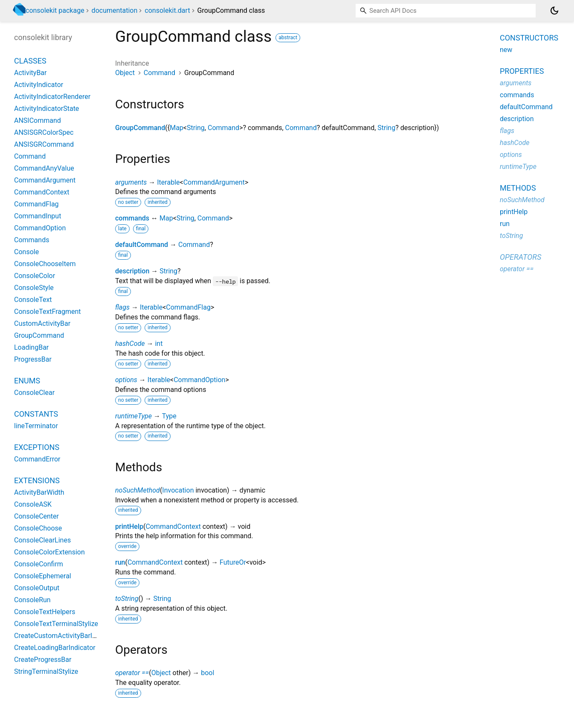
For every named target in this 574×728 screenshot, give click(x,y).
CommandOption (199, 380)
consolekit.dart (167, 10)
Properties (522, 71)
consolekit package (55, 10)
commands (132, 218)
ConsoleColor (35, 276)
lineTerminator (36, 426)
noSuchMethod (138, 490)
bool (207, 673)
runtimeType (133, 416)
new (506, 50)
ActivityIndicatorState (46, 109)
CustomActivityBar (42, 323)
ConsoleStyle (34, 288)
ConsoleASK (33, 504)
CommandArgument (214, 182)
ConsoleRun (32, 600)
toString (127, 599)
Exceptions (37, 447)
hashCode (130, 344)
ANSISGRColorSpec (44, 132)
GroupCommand (140, 128)
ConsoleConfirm (39, 564)
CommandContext (173, 526)
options (126, 380)
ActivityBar (30, 73)
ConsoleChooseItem (45, 264)
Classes (30, 61)
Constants (36, 414)
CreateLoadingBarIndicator (55, 648)
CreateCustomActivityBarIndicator (66, 636)
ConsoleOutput (37, 588)
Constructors (529, 38)
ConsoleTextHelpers (45, 612)
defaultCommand (142, 245)
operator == (132, 673)
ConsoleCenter (36, 516)
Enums (27, 381)
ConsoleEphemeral (43, 576)
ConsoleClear (34, 393)
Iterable (168, 182)
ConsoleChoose (38, 528)
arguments (131, 182)
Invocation (178, 490)
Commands (32, 240)
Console (26, 252)
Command (159, 73)
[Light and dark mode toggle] (554, 11)
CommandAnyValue (44, 168)
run (120, 562)
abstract (288, 38)
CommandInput (38, 216)
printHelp (129, 526)
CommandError (37, 459)
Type (169, 416)
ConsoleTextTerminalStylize (56, 624)
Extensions (37, 480)
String (196, 128)
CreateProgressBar (43, 660)
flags (122, 307)
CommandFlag (188, 307)
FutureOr (233, 562)
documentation (115, 10)
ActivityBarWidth (39, 492)
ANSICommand (38, 120)
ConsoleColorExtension (49, 552)
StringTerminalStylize (46, 671)
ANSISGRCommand (44, 144)
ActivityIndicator (39, 85)
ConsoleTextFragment (48, 312)
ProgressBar (33, 359)
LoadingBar (31, 347)
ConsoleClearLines (42, 540)
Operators (520, 257)
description (132, 271)
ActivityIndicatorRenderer (52, 97)
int (159, 344)
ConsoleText (33, 300)
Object (125, 73)
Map (177, 128)
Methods (518, 188)
